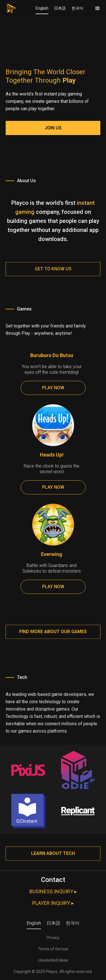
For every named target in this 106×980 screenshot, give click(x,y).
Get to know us (53, 274)
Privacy (53, 938)
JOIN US (53, 128)
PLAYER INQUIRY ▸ (53, 903)
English (42, 8)
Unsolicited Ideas (53, 960)
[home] (8, 7)
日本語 (60, 8)
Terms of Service (53, 949)
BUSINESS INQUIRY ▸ (53, 891)
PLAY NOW (53, 388)
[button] (98, 8)
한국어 (77, 8)
